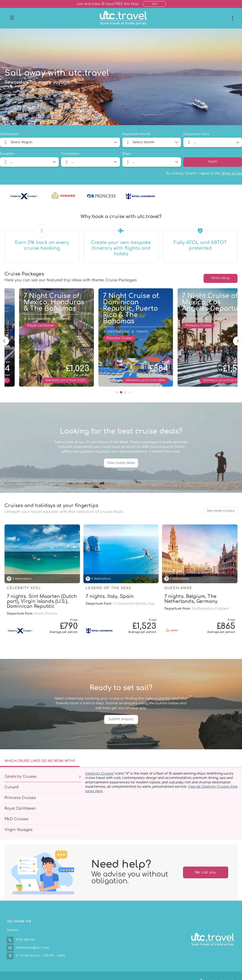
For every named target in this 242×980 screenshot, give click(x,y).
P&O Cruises (16, 819)
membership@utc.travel (32, 948)
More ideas (221, 278)
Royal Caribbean (20, 808)
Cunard (12, 787)
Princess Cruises (20, 798)
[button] (117, 392)
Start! (213, 162)
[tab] (40, 761)
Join (155, 4)
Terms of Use (231, 173)
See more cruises (221, 511)
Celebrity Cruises (21, 777)
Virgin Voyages (19, 830)
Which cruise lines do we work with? (40, 761)
